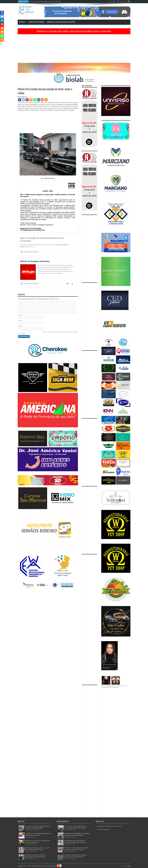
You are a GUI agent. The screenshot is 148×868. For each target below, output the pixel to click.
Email (20, 321)
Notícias (23, 22)
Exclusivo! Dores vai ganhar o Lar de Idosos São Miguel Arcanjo (38, 849)
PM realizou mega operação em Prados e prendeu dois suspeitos (75, 841)
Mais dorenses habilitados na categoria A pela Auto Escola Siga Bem (77, 834)
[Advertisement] (74, 49)
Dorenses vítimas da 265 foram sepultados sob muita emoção (36, 856)
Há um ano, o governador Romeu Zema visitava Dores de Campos (76, 827)
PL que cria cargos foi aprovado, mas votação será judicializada (38, 827)
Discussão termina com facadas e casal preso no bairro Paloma (76, 856)
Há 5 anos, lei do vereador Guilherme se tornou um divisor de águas (48, 1)
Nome (20, 315)
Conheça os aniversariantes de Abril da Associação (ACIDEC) (38, 834)
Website (20, 326)
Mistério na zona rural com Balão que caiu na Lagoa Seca (38, 841)
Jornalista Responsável (36, 22)
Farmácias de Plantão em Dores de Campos (61, 22)
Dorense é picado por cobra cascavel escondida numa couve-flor (74, 31)
